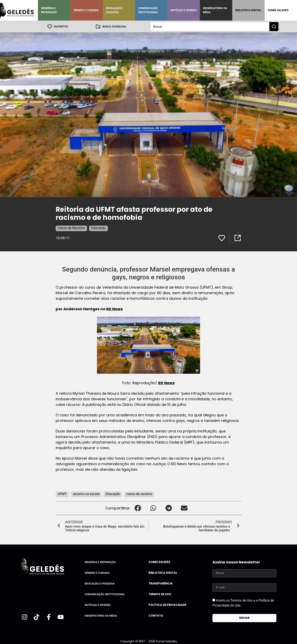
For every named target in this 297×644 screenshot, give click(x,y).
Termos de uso (160, 594)
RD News (114, 309)
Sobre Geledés (278, 10)
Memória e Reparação (49, 10)
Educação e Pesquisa (114, 10)
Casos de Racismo (71, 228)
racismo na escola (86, 494)
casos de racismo (139, 494)
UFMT (62, 494)
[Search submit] (274, 26)
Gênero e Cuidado (86, 10)
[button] (138, 508)
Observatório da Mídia (215, 10)
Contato (156, 615)
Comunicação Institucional (148, 10)
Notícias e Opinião (184, 10)
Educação (98, 228)
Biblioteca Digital (248, 10)
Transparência (161, 583)
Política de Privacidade (167, 605)
